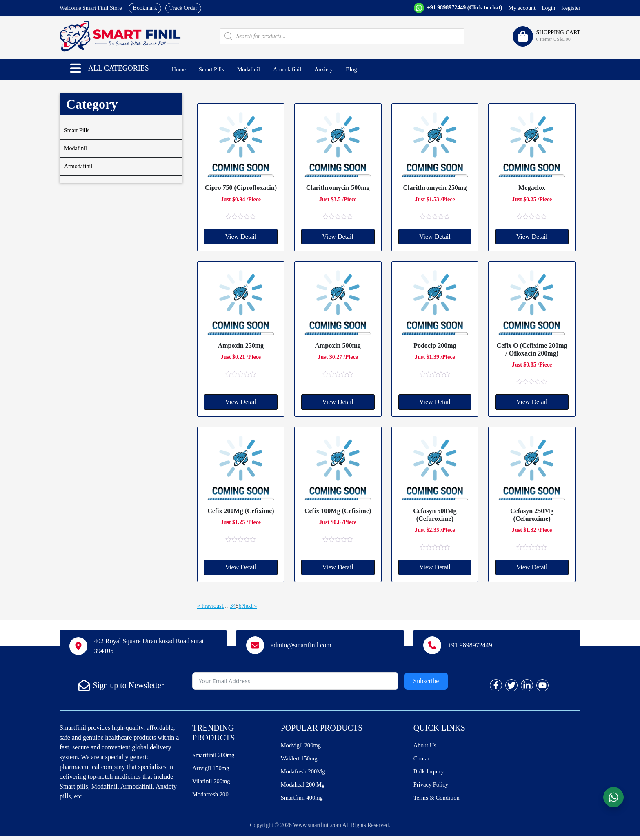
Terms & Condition (439, 801)
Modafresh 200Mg (305, 774)
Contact (424, 760)
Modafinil (249, 70)
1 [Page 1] (223, 606)
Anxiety (323, 70)
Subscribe (426, 681)
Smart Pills (211, 70)
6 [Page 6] (240, 606)
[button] (76, 68)
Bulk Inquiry (430, 774)
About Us (426, 746)
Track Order (183, 8)
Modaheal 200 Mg (305, 788)
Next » (249, 606)
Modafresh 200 (212, 797)
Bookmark (145, 8)
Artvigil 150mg (212, 770)
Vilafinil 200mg (213, 783)
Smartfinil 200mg (215, 756)
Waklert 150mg (301, 760)
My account (522, 8)
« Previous (209, 606)
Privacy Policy (433, 788)
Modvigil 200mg (303, 746)
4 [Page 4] (234, 606)
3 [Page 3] (232, 606)
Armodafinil (287, 70)
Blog (351, 70)
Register (571, 8)
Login (548, 8)
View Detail (241, 237)
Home (179, 70)
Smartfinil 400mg (304, 801)
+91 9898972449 (464, 8)
